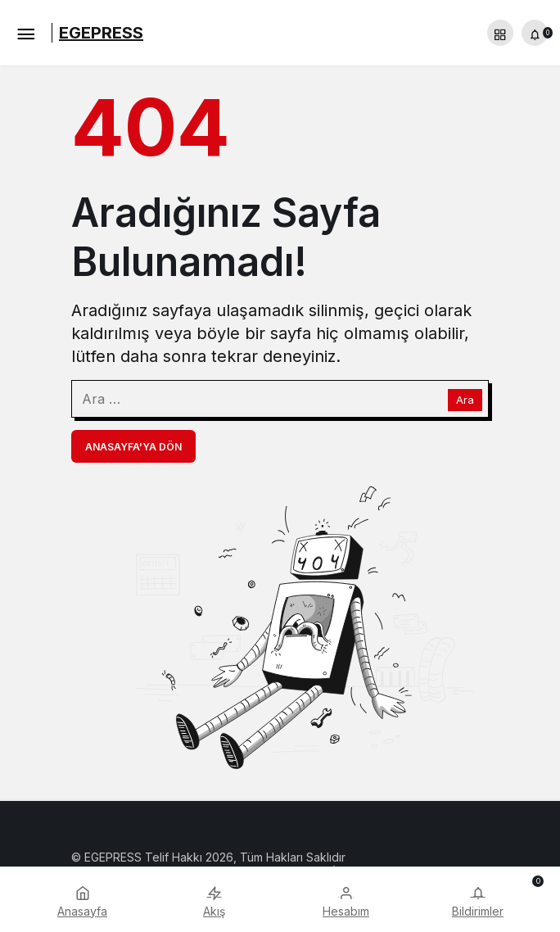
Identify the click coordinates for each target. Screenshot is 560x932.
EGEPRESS (101, 33)
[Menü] (25, 33)
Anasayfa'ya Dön (133, 447)
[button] (500, 33)
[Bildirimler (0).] (535, 33)
